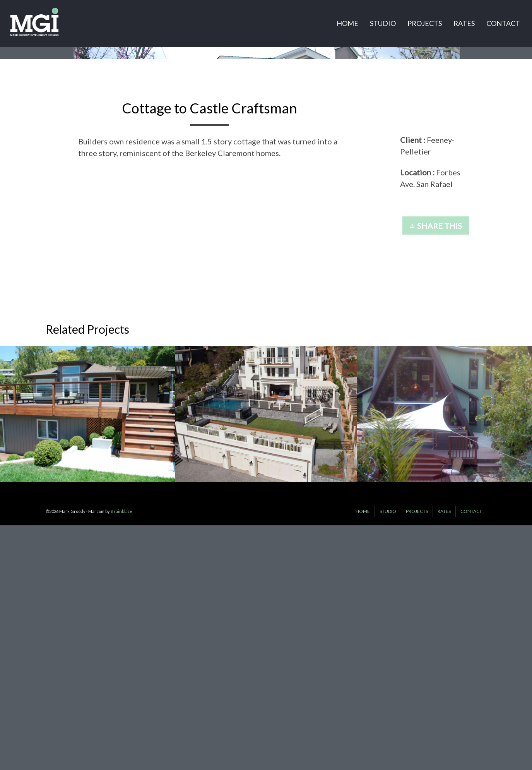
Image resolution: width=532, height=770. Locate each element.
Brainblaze (121, 758)
